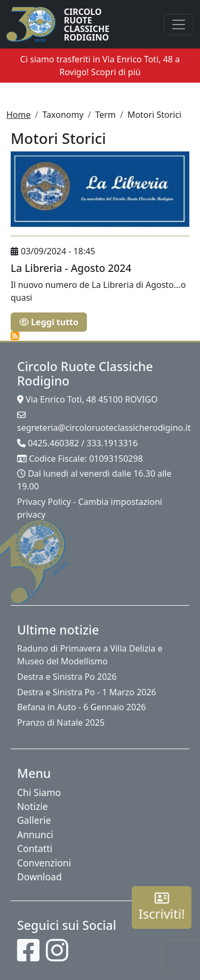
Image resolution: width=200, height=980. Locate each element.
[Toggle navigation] (179, 25)
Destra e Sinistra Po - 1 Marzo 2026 (87, 692)
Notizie (33, 806)
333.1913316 (112, 443)
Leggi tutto (49, 322)
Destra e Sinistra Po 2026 (67, 677)
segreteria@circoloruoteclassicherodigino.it (104, 428)
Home (19, 115)
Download (39, 877)
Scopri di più (116, 72)
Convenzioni (44, 863)
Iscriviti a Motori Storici (15, 336)
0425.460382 (53, 443)
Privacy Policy (44, 502)
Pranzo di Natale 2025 (61, 722)
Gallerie (34, 820)
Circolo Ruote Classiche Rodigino (87, 25)
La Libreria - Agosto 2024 (71, 268)
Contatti (35, 848)
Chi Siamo (39, 792)
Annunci (35, 834)
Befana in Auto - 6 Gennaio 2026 (81, 707)
